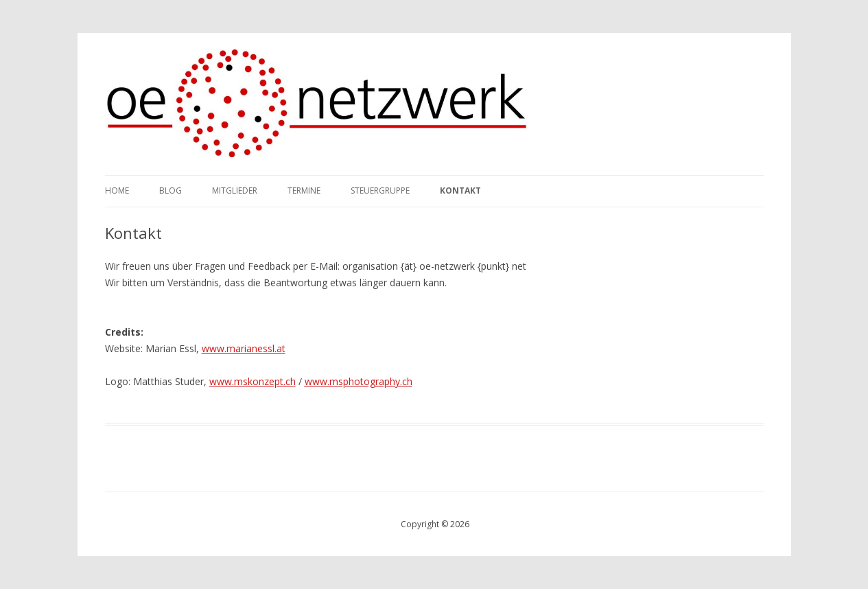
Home (117, 190)
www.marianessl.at (244, 348)
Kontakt (460, 190)
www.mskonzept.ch (253, 381)
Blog (171, 190)
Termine (304, 190)
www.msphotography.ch (359, 381)
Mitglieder (235, 190)
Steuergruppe (380, 190)
